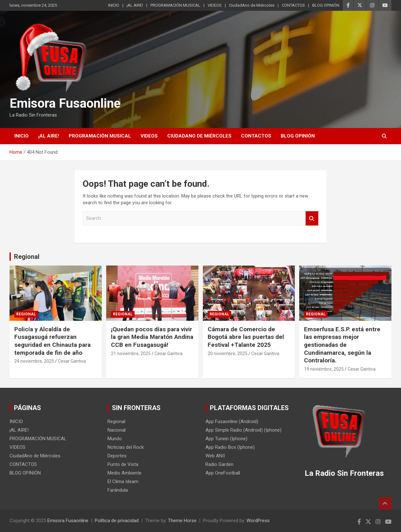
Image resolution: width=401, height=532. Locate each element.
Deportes (117, 456)
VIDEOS (215, 5)
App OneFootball (223, 473)
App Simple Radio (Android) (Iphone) (243, 430)
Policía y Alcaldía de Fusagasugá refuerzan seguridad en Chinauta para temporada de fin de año (52, 341)
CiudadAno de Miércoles (252, 5)
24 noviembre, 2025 (34, 361)
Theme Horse (182, 521)
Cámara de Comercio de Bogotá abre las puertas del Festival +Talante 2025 (246, 337)
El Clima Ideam (123, 481)
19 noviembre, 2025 (324, 369)
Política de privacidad (117, 521)
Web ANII (215, 456)
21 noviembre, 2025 (131, 354)
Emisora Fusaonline (65, 103)
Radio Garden (219, 464)
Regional (27, 257)
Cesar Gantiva (72, 361)
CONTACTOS (293, 5)
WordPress (258, 521)
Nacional (117, 430)
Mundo (115, 439)
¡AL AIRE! (135, 5)
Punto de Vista (123, 464)
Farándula (118, 490)
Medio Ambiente (124, 473)
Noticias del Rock (126, 447)
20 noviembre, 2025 (228, 354)
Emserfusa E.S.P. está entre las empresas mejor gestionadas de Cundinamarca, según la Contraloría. (342, 345)
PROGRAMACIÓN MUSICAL (175, 5)
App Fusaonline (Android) (232, 421)
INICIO (114, 5)
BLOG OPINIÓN (326, 5)
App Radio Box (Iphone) (230, 447)
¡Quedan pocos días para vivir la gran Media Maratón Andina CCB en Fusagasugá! (152, 337)
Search (312, 218)
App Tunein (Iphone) (226, 439)
